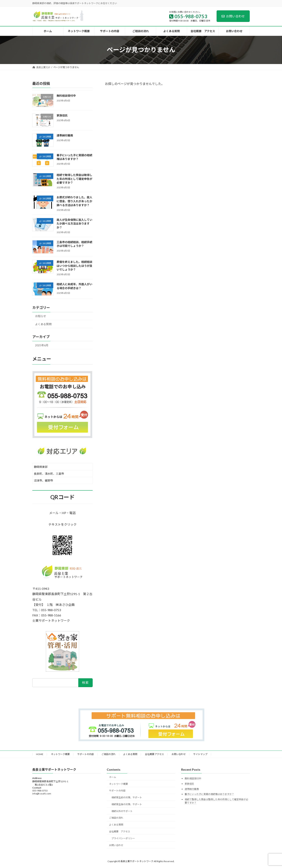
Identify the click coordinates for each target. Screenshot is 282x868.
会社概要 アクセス (154, 754)
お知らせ (41, 316)
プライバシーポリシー (123, 838)
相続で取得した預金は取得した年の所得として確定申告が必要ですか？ (74, 179)
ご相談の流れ (108, 754)
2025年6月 (42, 345)
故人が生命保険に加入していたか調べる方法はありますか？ (74, 223)
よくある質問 (43, 324)
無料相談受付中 (66, 96)
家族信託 (62, 115)
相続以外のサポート (122, 811)
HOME (40, 754)
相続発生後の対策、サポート (127, 804)
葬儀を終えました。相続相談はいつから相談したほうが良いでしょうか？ (74, 266)
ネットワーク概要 (60, 754)
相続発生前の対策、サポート (127, 797)
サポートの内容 (86, 754)
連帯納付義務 (65, 135)
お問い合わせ (233, 16)
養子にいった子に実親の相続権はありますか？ (209, 794)
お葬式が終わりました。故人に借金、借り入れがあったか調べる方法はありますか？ (74, 201)
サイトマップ (200, 754)
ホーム (113, 777)
